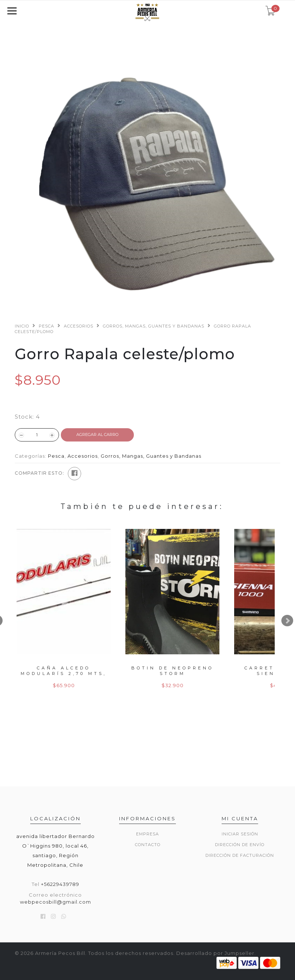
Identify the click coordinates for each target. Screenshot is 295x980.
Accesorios (79, 326)
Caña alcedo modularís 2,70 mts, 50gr (64, 674)
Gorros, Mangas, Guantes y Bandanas (154, 326)
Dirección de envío (240, 845)
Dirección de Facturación (240, 855)
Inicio (22, 326)
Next (287, 621)
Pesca (46, 326)
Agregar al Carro (97, 434)
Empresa (147, 834)
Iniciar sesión (240, 834)
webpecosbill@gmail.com (55, 902)
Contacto (148, 845)
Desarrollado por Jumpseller (215, 953)
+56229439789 (60, 884)
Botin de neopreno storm (172, 671)
